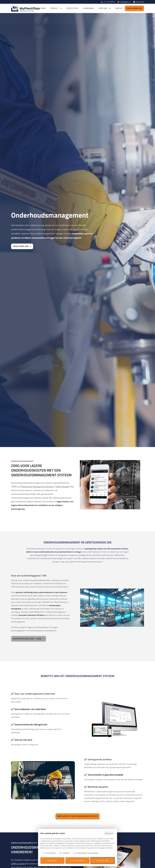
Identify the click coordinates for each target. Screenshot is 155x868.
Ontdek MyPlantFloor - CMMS (29, 639)
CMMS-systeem (18, 864)
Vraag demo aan (134, 8)
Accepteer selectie (78, 860)
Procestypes (72, 8)
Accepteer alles (103, 860)
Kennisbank (88, 8)
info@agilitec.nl (125, 2)
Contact (119, 8)
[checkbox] (48, 853)
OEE (45, 555)
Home (43, 8)
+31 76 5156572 (109, 2)
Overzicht (109, 833)
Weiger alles (52, 860)
